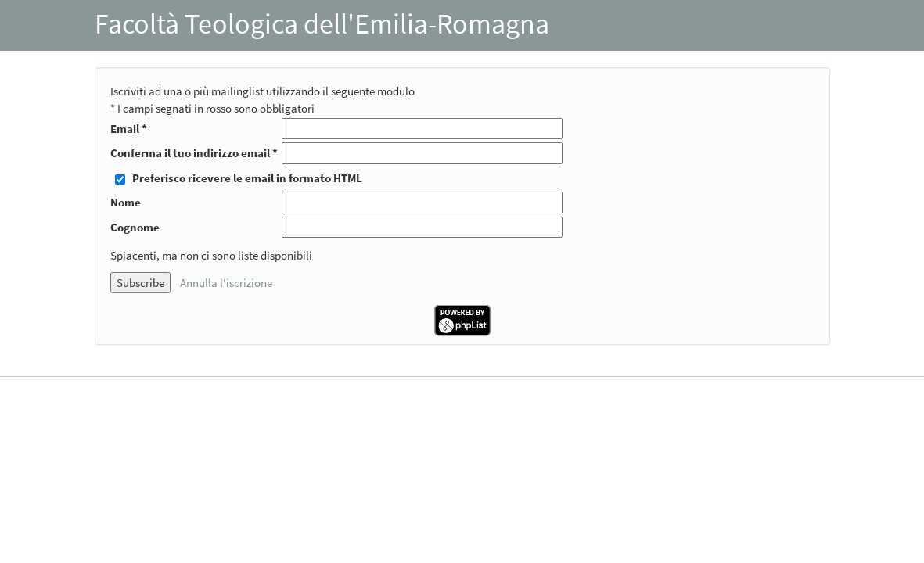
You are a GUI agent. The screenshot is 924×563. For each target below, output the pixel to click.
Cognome (135, 227)
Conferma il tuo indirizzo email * (194, 153)
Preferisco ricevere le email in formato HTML (247, 178)
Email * (129, 129)
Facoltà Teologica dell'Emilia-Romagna (322, 24)
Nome (126, 202)
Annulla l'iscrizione (226, 283)
